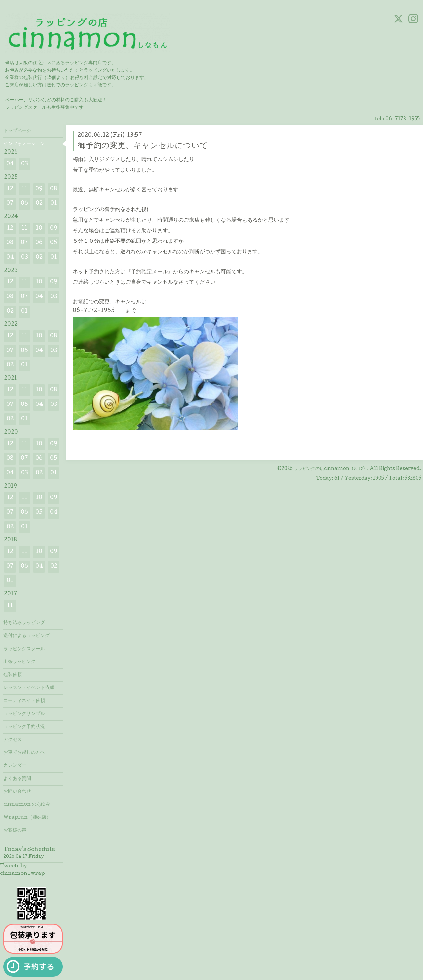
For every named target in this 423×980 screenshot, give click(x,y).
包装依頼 (13, 675)
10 (39, 228)
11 (24, 189)
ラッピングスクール (24, 649)
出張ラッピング (19, 662)
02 (39, 204)
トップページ (17, 131)
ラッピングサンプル (24, 714)
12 (10, 189)
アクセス (13, 740)
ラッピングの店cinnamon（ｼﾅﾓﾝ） (330, 469)
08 (54, 189)
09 (39, 189)
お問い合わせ (17, 792)
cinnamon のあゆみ (27, 805)
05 (54, 243)
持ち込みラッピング (24, 623)
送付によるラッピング (26, 636)
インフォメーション (24, 144)
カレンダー (15, 766)
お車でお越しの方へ (24, 753)
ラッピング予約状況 (24, 727)
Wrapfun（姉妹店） (27, 818)
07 (10, 204)
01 (54, 204)
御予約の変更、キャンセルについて (143, 146)
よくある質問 (17, 779)
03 (25, 164)
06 (24, 204)
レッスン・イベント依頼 (29, 688)
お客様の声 (15, 831)
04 (10, 164)
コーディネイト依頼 (24, 701)
